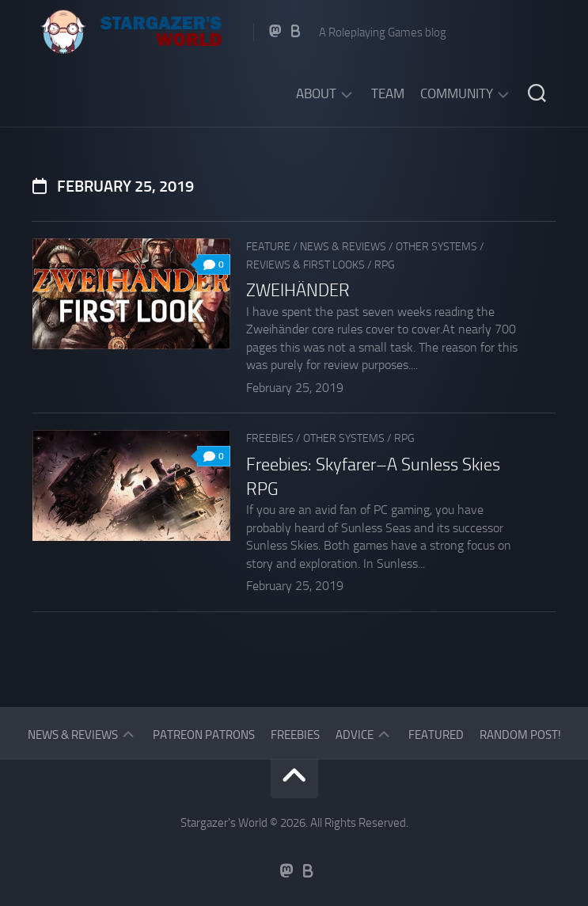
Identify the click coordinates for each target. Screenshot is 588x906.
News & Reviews (343, 247)
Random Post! (520, 735)
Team (388, 93)
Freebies (270, 438)
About (316, 93)
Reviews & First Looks (305, 265)
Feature (268, 247)
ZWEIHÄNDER (298, 291)
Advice (355, 735)
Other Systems (436, 247)
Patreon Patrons (204, 735)
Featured (436, 735)
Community (457, 93)
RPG (385, 265)
